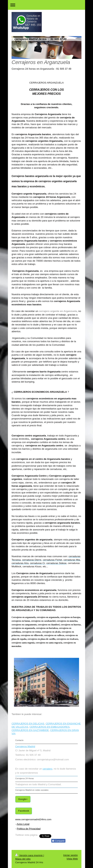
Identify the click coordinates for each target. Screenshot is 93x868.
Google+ (23, 799)
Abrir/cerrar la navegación (46, 5)
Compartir (58, 841)
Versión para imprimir (29, 855)
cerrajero (48, 769)
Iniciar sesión (70, 855)
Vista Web (72, 859)
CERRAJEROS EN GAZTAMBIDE (30, 730)
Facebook (24, 811)
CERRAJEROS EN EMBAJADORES (50, 727)
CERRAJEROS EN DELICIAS (28, 724)
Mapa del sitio (23, 859)
